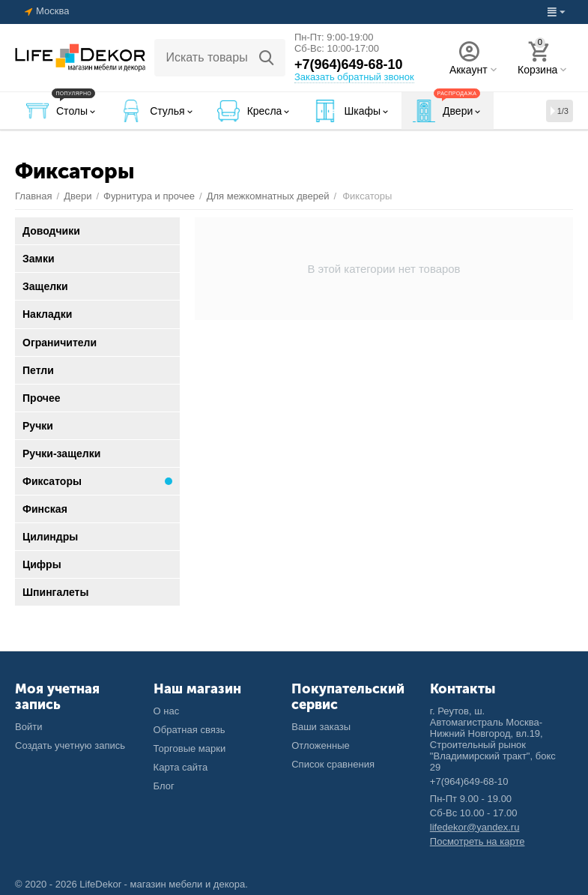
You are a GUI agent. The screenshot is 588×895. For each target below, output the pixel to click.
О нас (167, 711)
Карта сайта (181, 767)
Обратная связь (190, 730)
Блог (164, 786)
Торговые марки (190, 748)
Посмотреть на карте (478, 841)
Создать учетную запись (70, 745)
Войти (28, 727)
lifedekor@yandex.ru (475, 827)
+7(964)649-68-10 (349, 64)
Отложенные (321, 745)
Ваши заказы (321, 727)
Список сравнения (333, 764)
